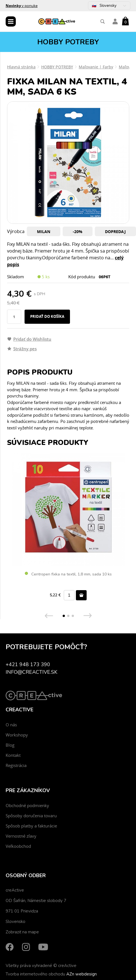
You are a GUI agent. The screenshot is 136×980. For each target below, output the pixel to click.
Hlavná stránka (21, 67)
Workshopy (17, 735)
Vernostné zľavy (21, 836)
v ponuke (22, 6)
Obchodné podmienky (27, 805)
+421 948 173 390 (28, 664)
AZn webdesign (82, 974)
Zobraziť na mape (22, 932)
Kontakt (13, 755)
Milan (44, 232)
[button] (64, 616)
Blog (10, 745)
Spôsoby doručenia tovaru (31, 816)
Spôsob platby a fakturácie (31, 826)
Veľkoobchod (18, 846)
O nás (11, 725)
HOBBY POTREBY (57, 67)
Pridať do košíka (47, 316)
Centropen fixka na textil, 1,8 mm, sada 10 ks (68, 574)
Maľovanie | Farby (96, 67)
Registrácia (16, 765)
